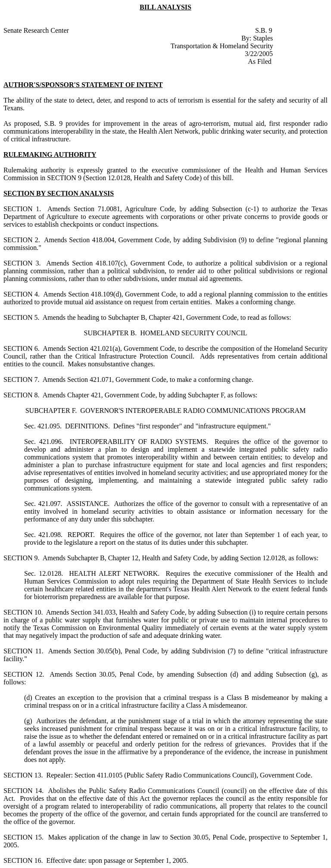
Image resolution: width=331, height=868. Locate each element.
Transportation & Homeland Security (222, 46)
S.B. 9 (264, 30)
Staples (263, 38)
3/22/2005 (259, 54)
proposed (27, 123)
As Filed (260, 61)
